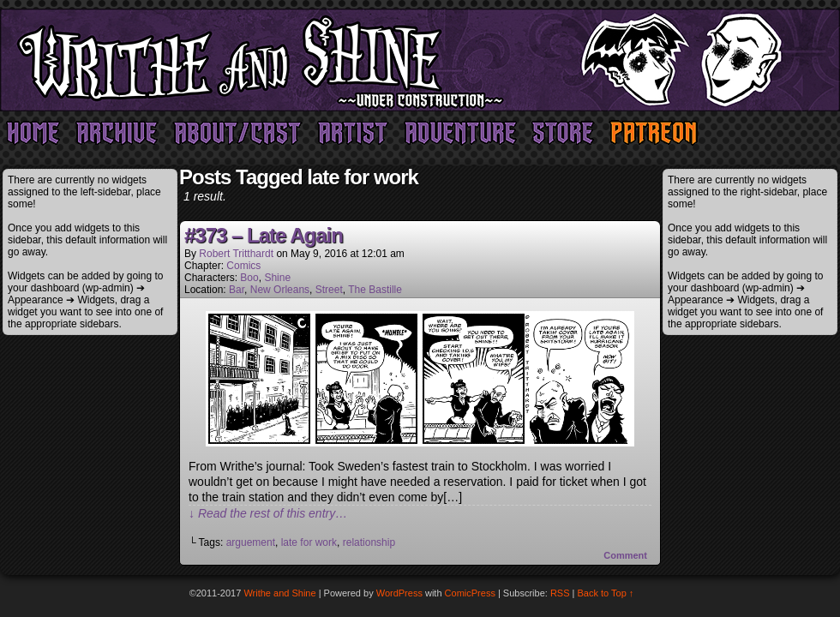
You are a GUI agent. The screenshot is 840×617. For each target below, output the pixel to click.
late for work (309, 542)
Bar (237, 290)
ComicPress (470, 593)
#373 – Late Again (264, 235)
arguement (251, 542)
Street (329, 290)
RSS (560, 593)
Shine (277, 278)
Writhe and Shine (420, 60)
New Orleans (280, 290)
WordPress (399, 593)
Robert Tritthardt (236, 254)
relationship (369, 542)
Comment (625, 555)
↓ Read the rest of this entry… (268, 513)
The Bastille (375, 290)
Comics (243, 266)
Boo (249, 278)
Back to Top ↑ (606, 593)
